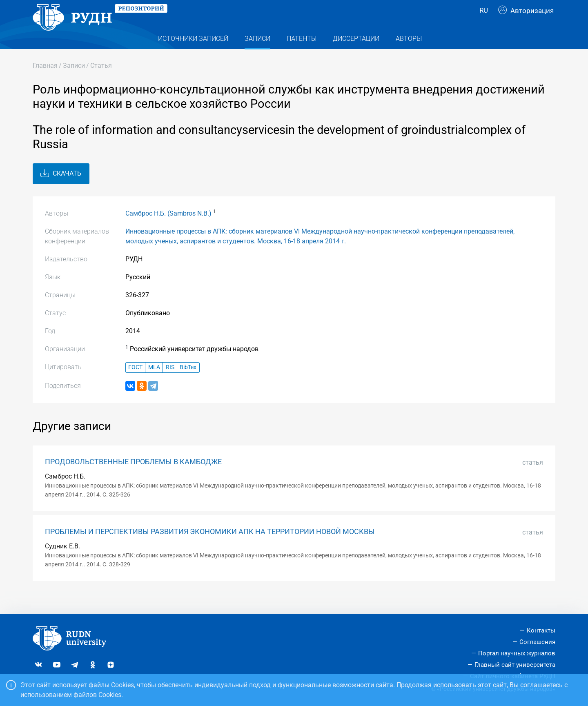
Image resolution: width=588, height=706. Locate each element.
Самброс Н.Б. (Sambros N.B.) (168, 230)
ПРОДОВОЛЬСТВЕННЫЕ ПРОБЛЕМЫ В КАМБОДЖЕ (133, 478)
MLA (154, 384)
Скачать (61, 190)
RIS (170, 384)
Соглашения (537, 642)
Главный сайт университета (515, 665)
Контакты (541, 630)
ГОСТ (135, 384)
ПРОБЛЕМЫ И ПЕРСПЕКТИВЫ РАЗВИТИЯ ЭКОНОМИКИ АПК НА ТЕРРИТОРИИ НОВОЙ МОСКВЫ (210, 548)
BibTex (188, 384)
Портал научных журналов (517, 653)
